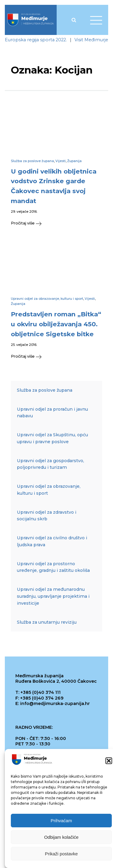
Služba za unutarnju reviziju (47, 622)
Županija (74, 161)
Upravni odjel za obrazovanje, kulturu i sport (47, 299)
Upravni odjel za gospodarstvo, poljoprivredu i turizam (50, 464)
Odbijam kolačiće (61, 840)
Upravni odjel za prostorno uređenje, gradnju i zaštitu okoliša (53, 567)
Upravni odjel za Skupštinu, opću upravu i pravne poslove (52, 438)
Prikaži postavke (61, 856)
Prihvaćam (61, 823)
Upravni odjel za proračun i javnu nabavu (52, 413)
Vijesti (61, 161)
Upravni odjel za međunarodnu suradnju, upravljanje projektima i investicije (53, 596)
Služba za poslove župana (32, 161)
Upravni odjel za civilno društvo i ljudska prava (52, 541)
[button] (109, 763)
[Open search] (74, 20)
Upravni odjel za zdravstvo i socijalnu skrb (47, 516)
